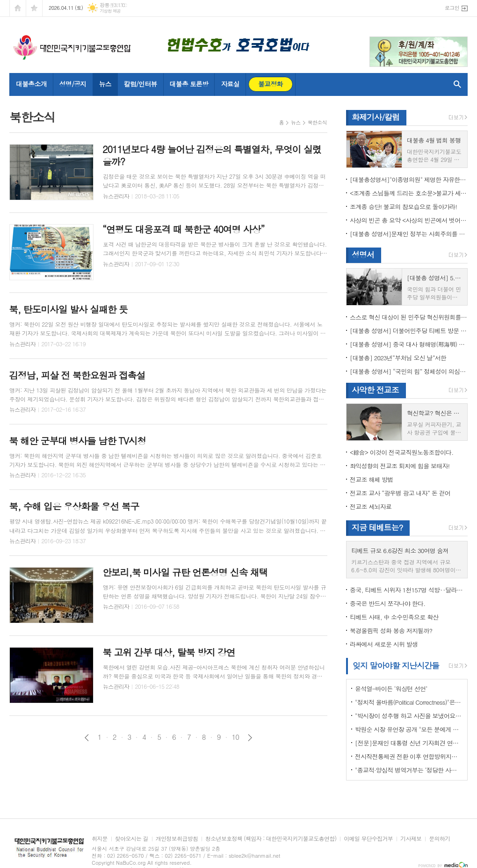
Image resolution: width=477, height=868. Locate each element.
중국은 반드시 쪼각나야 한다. (387, 603)
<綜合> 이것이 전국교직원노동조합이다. (401, 452)
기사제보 (411, 839)
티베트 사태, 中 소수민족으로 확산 (394, 617)
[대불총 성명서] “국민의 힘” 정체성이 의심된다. (409, 371)
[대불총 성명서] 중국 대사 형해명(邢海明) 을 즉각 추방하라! (409, 344)
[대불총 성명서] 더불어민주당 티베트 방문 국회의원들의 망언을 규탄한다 (409, 331)
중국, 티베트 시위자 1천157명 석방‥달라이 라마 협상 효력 (409, 590)
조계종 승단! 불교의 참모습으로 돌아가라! (403, 207)
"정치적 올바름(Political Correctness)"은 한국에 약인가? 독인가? (409, 702)
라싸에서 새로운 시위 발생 (384, 644)
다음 (250, 738)
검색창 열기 (455, 84)
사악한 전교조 (375, 390)
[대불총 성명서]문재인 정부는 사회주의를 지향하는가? (409, 234)
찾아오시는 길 (132, 839)
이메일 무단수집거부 (368, 839)
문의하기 (439, 839)
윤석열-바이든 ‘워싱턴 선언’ (391, 689)
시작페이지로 (18, 8)
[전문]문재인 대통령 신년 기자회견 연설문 (409, 743)
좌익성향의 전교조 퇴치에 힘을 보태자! (400, 466)
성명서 (363, 255)
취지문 (100, 839)
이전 (87, 738)
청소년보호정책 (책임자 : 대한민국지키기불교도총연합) (271, 839)
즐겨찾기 (34, 8)
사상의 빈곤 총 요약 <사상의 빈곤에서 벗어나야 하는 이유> (409, 220)
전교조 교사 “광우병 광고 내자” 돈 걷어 (400, 493)
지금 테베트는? (377, 527)
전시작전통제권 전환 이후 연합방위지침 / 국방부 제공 (409, 756)
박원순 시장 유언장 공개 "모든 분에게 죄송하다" (409, 729)
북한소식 (317, 122)
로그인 (452, 8)
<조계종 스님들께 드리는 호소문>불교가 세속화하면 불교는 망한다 (409, 193)
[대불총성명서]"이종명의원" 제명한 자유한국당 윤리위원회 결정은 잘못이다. (409, 179)
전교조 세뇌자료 (371, 507)
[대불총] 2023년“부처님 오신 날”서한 (398, 358)
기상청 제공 (110, 11)
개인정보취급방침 (177, 839)
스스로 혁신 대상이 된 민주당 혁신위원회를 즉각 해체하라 (409, 317)
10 (236, 737)
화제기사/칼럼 (376, 117)
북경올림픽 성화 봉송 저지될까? (391, 631)
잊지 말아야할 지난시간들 (396, 665)
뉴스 (296, 122)
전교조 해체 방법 (372, 479)
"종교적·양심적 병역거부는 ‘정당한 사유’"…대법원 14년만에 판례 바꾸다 (409, 770)
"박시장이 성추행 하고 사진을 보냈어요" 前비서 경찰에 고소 (409, 716)
